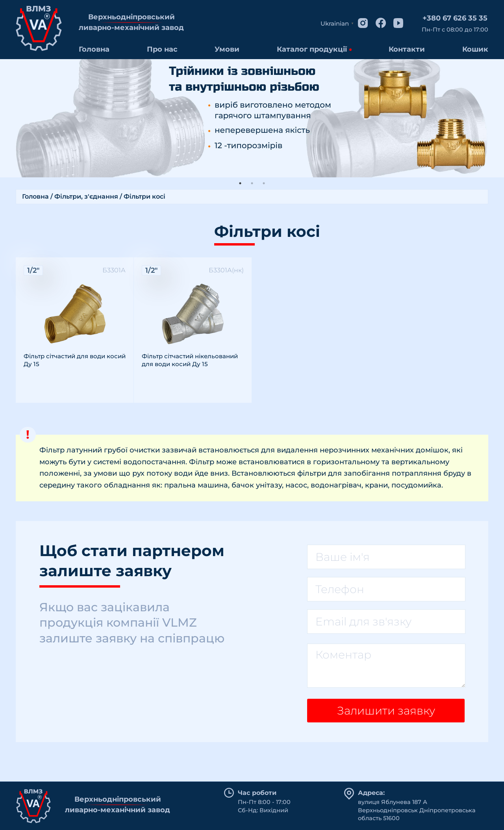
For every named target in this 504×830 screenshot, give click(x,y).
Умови (227, 49)
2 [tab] (252, 183)
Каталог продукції (312, 49)
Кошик (475, 49)
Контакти (407, 49)
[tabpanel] (252, 118)
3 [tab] (264, 183)
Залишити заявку (386, 711)
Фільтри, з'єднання (86, 196)
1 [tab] (240, 183)
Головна (94, 49)
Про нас (162, 49)
